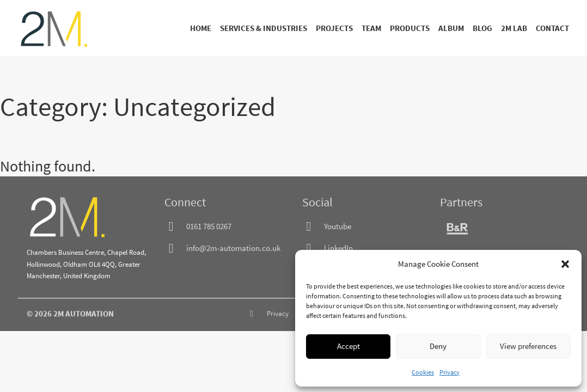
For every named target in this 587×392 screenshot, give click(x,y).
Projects (334, 28)
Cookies (423, 372)
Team (371, 28)
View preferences (528, 346)
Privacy (450, 372)
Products (410, 28)
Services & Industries (264, 28)
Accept (348, 346)
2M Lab (514, 28)
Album (451, 28)
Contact (552, 28)
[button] (565, 264)
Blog (482, 28)
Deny (438, 346)
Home (201, 28)
